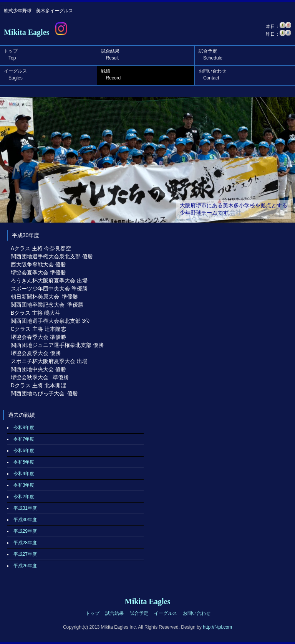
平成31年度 (25, 508)
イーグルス (15, 74)
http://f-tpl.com (217, 627)
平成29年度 (25, 531)
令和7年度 (24, 439)
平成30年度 (25, 520)
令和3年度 (24, 485)
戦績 (111, 74)
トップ (11, 54)
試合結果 (110, 54)
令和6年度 (24, 451)
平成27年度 (25, 554)
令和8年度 (24, 428)
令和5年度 (24, 462)
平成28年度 (25, 543)
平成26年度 (25, 566)
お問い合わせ (212, 74)
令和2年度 (24, 497)
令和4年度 (24, 474)
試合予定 (210, 54)
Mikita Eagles (27, 32)
